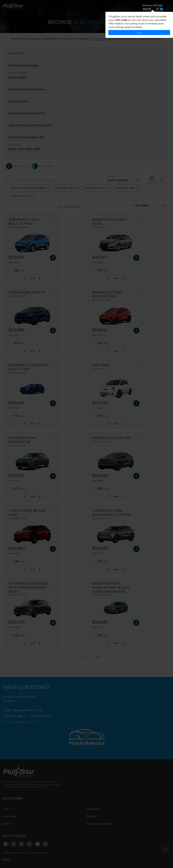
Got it (139, 33)
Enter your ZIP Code (152, 5)
